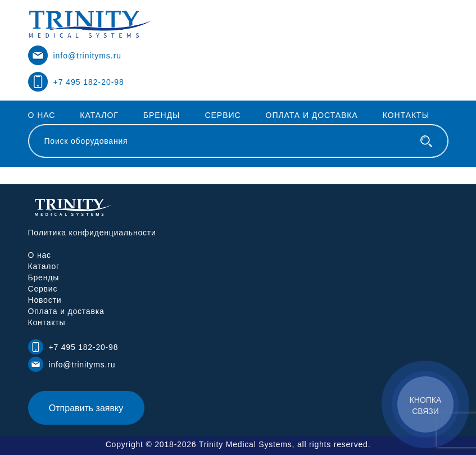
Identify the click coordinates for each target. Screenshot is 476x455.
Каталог (99, 115)
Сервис (223, 115)
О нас (42, 115)
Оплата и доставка (312, 115)
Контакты (406, 115)
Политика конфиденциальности (92, 233)
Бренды (162, 115)
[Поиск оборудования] (426, 141)
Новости (45, 300)
